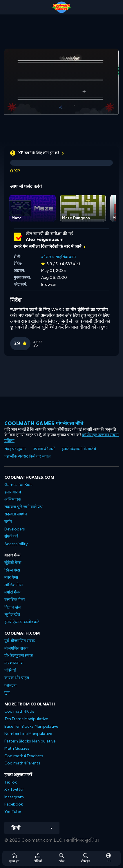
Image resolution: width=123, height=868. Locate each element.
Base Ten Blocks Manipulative (31, 726)
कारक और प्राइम (17, 678)
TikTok (11, 782)
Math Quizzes (17, 748)
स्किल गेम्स (12, 570)
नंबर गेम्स (11, 577)
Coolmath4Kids (19, 711)
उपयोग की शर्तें (44, 449)
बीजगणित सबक (16, 648)
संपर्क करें (11, 536)
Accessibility (16, 544)
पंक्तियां (10, 670)
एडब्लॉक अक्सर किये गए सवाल (27, 456)
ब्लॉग (8, 522)
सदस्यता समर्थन (16, 514)
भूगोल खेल (12, 614)
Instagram (14, 797)
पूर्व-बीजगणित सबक (20, 641)
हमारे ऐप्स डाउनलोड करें (22, 622)
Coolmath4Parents (22, 763)
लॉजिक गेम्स (13, 585)
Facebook (14, 804)
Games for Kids (18, 485)
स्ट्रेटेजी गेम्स (13, 563)
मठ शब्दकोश (14, 663)
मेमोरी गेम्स (12, 592)
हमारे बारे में (13, 492)
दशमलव (10, 685)
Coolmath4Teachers (24, 756)
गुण (7, 693)
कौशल (46, 257)
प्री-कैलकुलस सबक (19, 656)
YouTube (13, 812)
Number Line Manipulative (28, 734)
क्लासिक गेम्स (15, 600)
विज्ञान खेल (12, 607)
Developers (15, 529)
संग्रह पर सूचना (15, 449)
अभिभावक (13, 499)
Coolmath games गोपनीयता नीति (44, 423)
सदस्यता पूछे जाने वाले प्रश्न (23, 507)
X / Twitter (14, 789)
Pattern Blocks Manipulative (30, 741)
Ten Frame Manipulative (26, 719)
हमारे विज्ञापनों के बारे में (79, 449)
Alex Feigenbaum (45, 239)
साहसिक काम (66, 257)
